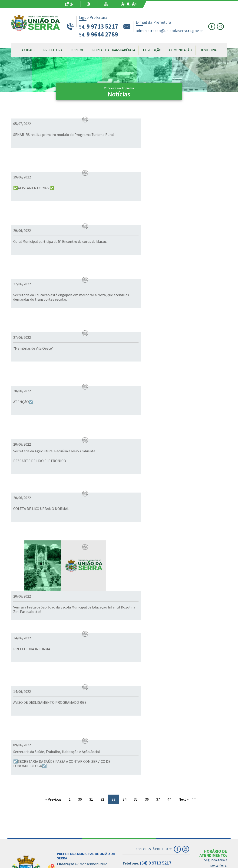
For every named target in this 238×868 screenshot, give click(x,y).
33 (113, 766)
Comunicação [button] (180, 50)
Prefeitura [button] (53, 50)
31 (91, 766)
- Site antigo (105, 865)
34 (125, 766)
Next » (183, 766)
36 (147, 766)
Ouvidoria (208, 50)
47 (169, 766)
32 (102, 766)
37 (158, 766)
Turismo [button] (77, 50)
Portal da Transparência (114, 50)
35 (136, 766)
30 (80, 766)
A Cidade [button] (28, 50)
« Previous (53, 766)
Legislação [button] (152, 50)
